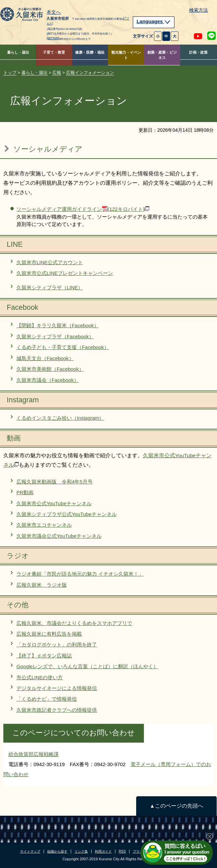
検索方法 (199, 10)
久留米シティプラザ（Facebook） (55, 336)
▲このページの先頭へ (176, 806)
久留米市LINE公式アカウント (50, 262)
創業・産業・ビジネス (162, 55)
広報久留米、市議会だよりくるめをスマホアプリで (74, 623)
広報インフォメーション (90, 73)
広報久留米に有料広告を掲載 (49, 634)
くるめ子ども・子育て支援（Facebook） (63, 347)
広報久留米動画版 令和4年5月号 (55, 482)
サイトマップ (30, 851)
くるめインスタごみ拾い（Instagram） (60, 418)
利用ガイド (103, 851)
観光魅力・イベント (126, 55)
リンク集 (81, 851)
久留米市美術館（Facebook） (50, 369)
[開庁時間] (53, 38)
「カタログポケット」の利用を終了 (57, 645)
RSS (122, 851)
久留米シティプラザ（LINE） (50, 287)
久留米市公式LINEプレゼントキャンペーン (65, 273)
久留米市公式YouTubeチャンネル (54, 503)
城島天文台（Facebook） (45, 358)
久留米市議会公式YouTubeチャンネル (59, 536)
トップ (10, 73)
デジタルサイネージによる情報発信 (57, 688)
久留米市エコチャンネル (44, 525)
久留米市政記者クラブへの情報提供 (57, 710)
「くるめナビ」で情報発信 (47, 699)
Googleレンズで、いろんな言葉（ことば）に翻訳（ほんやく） (87, 666)
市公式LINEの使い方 (40, 677)
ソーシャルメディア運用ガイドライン (83, 209)
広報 (57, 73)
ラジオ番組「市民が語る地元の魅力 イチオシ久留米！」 (80, 574)
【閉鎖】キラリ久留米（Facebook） (58, 325)
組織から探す (57, 851)
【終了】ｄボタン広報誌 (44, 656)
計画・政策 (198, 52)
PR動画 (25, 492)
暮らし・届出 (18, 52)
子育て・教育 (54, 52)
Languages (154, 21)
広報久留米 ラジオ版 (42, 585)
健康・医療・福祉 (90, 52)
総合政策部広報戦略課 (34, 754)
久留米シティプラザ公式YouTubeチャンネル (67, 514)
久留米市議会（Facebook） (48, 380)
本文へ (54, 12)
